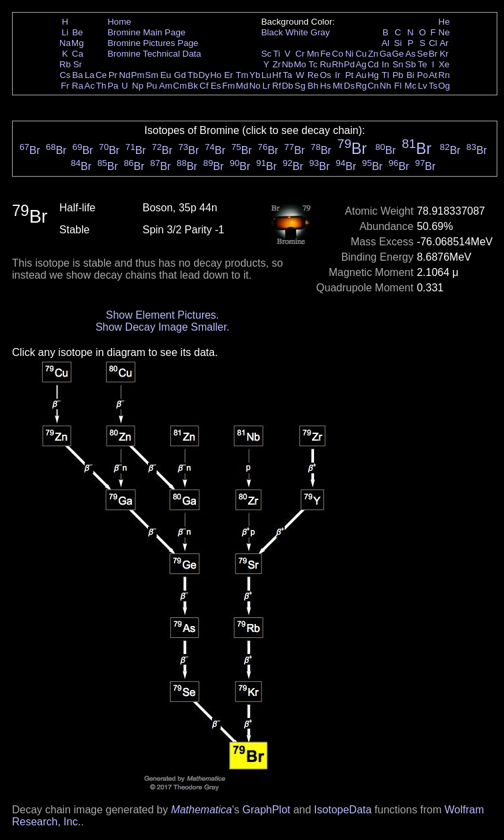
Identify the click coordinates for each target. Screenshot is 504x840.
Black (272, 32)
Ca (78, 54)
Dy (204, 75)
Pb (398, 75)
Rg (361, 86)
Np (138, 86)
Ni (350, 54)
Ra (78, 86)
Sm (152, 75)
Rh (338, 64)
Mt (338, 86)
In (386, 64)
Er (228, 75)
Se (423, 54)
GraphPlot (266, 810)
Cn (373, 86)
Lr (267, 86)
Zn (373, 54)
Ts (433, 86)
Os (326, 75)
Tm (242, 75)
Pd (349, 64)
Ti (277, 54)
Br (433, 54)
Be (77, 32)
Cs (65, 75)
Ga (385, 54)
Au (361, 75)
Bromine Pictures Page (153, 43)
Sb (411, 64)
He (444, 22)
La (90, 75)
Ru (326, 64)
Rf (276, 86)
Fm (228, 86)
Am (166, 86)
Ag (361, 64)
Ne (444, 32)
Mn (313, 54)
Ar (444, 43)
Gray (320, 32)
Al (385, 43)
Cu (361, 54)
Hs (325, 86)
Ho (216, 75)
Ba (77, 75)
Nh (386, 86)
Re (313, 75)
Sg (300, 86)
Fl (398, 86)
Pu (151, 86)
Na (65, 43)
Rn (444, 75)
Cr (300, 54)
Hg (373, 75)
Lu (266, 75)
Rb (65, 64)
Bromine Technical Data (154, 54)
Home (119, 22)
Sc (267, 54)
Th (101, 86)
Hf (276, 75)
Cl (433, 43)
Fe (325, 54)
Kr (444, 54)
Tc (313, 64)
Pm (138, 75)
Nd (125, 75)
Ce (101, 75)
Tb (193, 75)
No (255, 86)
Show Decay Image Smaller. (162, 327)
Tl (386, 75)
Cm (180, 86)
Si (398, 43)
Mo (300, 64)
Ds (349, 86)
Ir (337, 75)
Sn (398, 64)
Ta (287, 75)
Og (444, 86)
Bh (313, 86)
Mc (411, 86)
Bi (411, 75)
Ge (398, 54)
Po (423, 75)
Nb (288, 64)
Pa (113, 86)
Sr (78, 64)
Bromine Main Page (146, 32)
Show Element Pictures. (163, 315)
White (297, 32)
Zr (277, 64)
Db (288, 86)
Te (423, 64)
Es (216, 86)
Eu (165, 75)
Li (65, 32)
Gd (180, 75)
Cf (204, 86)
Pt (350, 75)
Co (338, 54)
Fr (65, 86)
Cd (373, 64)
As (411, 54)
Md (242, 86)
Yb (255, 75)
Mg (78, 43)
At (433, 75)
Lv (423, 86)
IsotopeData (343, 810)
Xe (444, 64)
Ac (90, 86)
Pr (113, 75)
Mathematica (201, 810)
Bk (193, 86)
